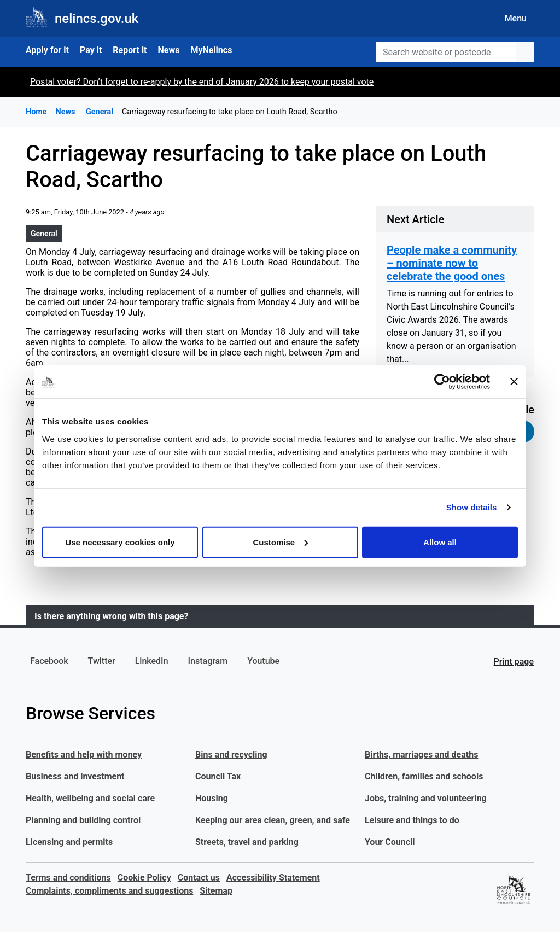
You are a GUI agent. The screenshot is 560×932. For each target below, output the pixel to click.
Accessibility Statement (273, 878)
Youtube (263, 661)
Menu (516, 18)
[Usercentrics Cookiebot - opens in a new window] (442, 382)
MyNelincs (211, 50)
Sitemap (216, 891)
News (169, 50)
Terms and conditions (68, 878)
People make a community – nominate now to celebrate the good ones (452, 263)
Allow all (440, 542)
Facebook (49, 661)
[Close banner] (514, 382)
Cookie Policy (144, 878)
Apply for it (47, 50)
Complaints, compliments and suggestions (109, 891)
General (44, 234)
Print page (514, 662)
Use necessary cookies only (120, 542)
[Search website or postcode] (446, 52)
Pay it (91, 50)
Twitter (102, 661)
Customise (280, 542)
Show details (472, 507)
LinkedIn (152, 661)
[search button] (525, 52)
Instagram (208, 661)
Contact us (199, 878)
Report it (130, 50)
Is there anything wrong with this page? (111, 616)
